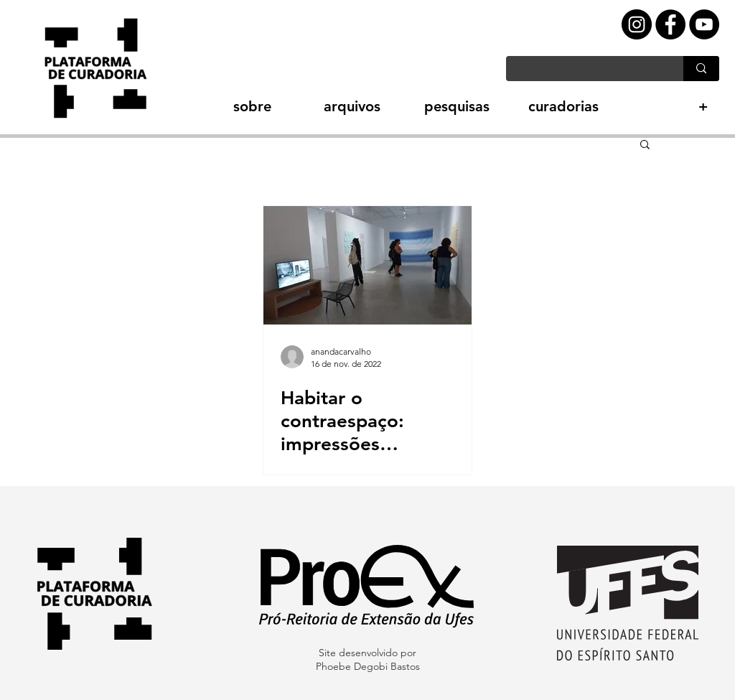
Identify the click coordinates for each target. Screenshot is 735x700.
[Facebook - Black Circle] (670, 24)
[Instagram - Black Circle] (637, 24)
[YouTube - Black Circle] (704, 24)
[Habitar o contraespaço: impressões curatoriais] (367, 265)
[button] (227, 107)
